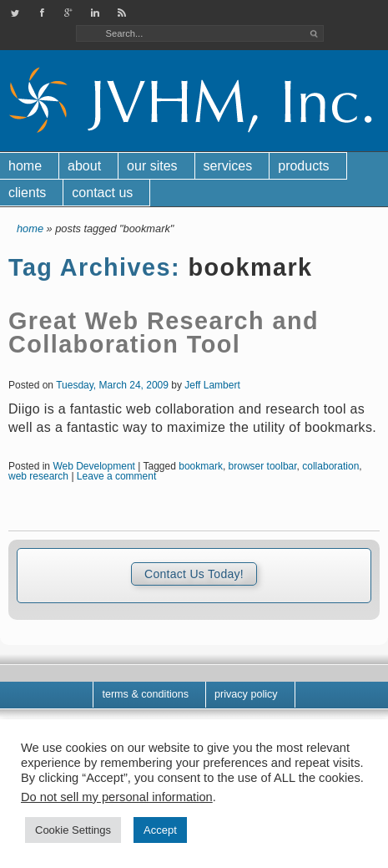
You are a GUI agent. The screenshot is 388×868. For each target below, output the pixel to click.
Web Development (94, 466)
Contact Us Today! (194, 574)
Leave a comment (116, 476)
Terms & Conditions (145, 694)
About (84, 166)
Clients (27, 193)
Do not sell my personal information (117, 797)
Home (25, 166)
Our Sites (152, 166)
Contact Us (102, 193)
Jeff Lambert (212, 385)
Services (228, 166)
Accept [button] (160, 830)
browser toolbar (263, 466)
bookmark (201, 466)
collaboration (330, 466)
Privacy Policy (246, 694)
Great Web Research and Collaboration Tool (164, 333)
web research (38, 476)
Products (303, 166)
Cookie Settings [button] (73, 830)
